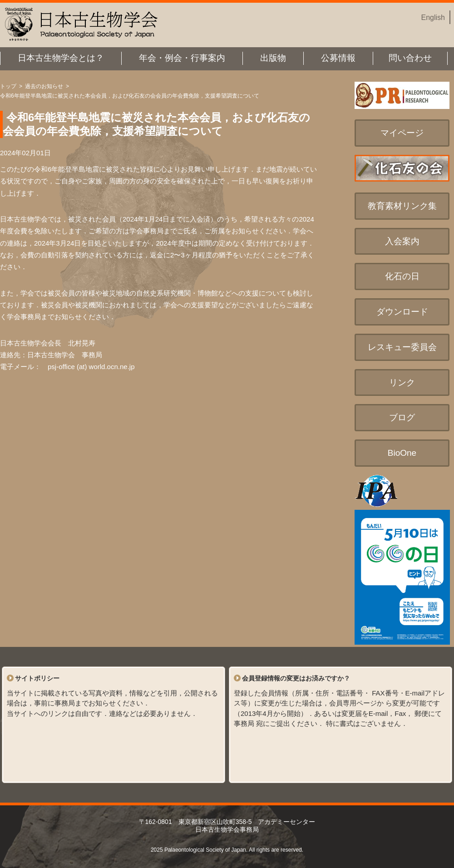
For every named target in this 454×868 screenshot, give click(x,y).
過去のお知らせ (44, 86)
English (433, 17)
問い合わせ (410, 58)
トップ (8, 86)
